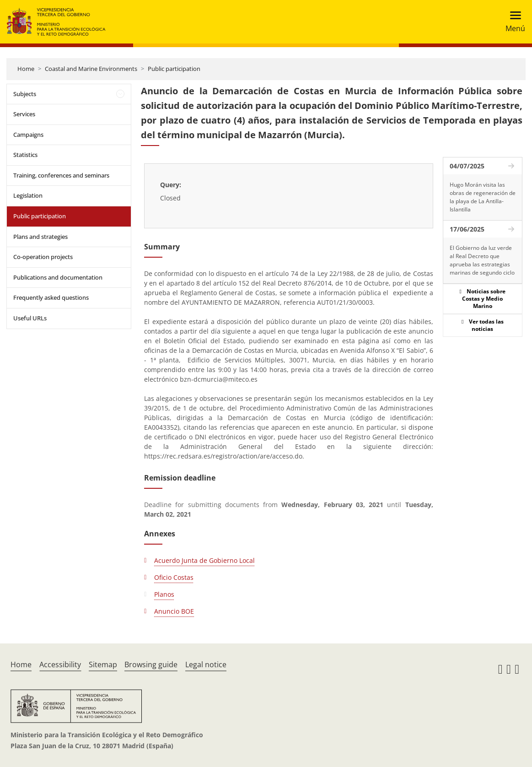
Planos (164, 594)
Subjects (25, 94)
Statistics (25, 155)
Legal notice (206, 664)
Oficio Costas (174, 577)
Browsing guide (151, 664)
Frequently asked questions (51, 297)
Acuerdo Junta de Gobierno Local (204, 560)
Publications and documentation (58, 277)
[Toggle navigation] (513, 22)
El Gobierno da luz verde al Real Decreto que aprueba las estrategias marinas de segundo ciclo (482, 260)
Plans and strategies (40, 237)
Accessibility (60, 664)
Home (26, 69)
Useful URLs (30, 318)
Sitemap (103, 664)
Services (24, 114)
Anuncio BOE (174, 611)
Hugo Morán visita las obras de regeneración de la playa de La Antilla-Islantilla (483, 197)
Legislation (28, 195)
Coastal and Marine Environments (91, 69)
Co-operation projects (43, 257)
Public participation (174, 69)
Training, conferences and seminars (61, 175)
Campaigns (28, 135)
